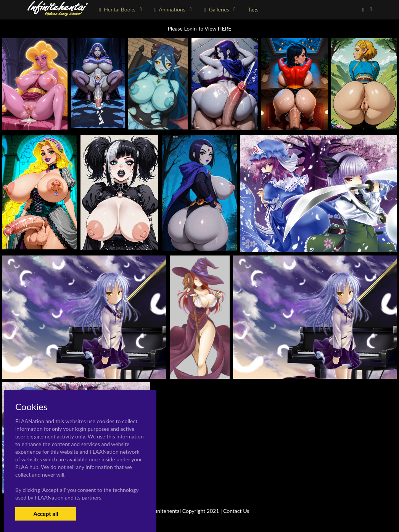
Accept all (46, 514)
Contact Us (236, 511)
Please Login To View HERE (200, 28)
